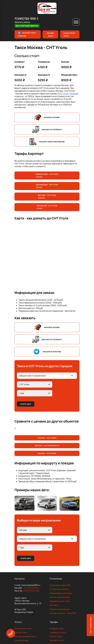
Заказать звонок (22, 22)
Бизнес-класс (56, 636)
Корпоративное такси (60, 601)
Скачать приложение (60, 609)
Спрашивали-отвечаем (61, 593)
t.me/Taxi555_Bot (31, 591)
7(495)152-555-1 (26, 18)
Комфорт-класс (57, 628)
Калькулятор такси (69, 34)
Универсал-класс (58, 632)
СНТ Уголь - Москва (68, 94)
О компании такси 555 (60, 585)
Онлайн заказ (50, 34)
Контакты (54, 605)
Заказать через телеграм (27, 34)
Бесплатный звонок (27, 26)
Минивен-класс (57, 640)
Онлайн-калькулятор (60, 597)
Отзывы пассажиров (59, 589)
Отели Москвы (21, 640)
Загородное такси (23, 628)
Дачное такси (21, 632)
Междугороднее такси (25, 636)
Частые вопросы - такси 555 (63, 613)
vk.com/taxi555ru (31, 588)
